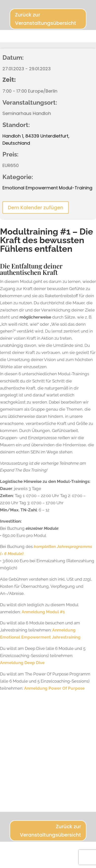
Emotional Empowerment (30, 188)
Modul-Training (76, 188)
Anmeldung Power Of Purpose (54, 688)
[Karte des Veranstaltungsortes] (48, 747)
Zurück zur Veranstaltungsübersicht (46, 19)
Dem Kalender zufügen (36, 208)
